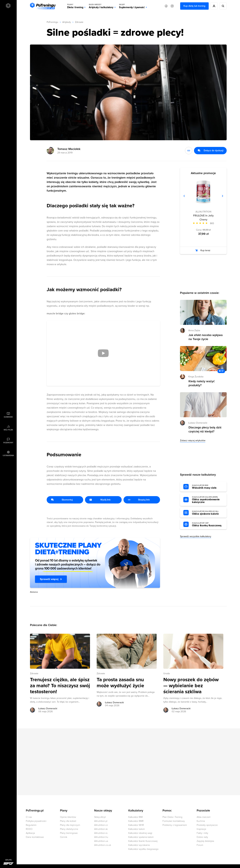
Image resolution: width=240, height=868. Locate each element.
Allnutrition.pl (101, 821)
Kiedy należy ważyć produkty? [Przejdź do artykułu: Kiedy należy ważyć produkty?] (202, 383)
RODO (29, 829)
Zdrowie (79, 22)
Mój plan (8, 430)
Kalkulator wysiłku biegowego (143, 849)
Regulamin (31, 825)
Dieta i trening (75, 6)
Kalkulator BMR (136, 821)
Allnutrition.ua (101, 841)
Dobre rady (202, 837)
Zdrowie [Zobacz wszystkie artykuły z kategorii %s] (34, 673)
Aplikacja (30, 833)
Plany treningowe (69, 833)
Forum (200, 845)
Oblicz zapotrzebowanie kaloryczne (208, 500)
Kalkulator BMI (135, 817)
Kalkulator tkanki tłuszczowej (143, 841)
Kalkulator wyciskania (139, 845)
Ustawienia (8, 455)
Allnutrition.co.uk (103, 845)
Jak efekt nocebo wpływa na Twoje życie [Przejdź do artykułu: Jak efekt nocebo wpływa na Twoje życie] (206, 337)
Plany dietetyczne (69, 829)
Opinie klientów (68, 817)
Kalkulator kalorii (136, 829)
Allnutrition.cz (101, 825)
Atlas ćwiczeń (204, 817)
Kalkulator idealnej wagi (140, 833)
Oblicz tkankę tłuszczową (208, 524)
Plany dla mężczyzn (70, 825)
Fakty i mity (202, 833)
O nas (29, 817)
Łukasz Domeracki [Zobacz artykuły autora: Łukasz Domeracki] (48, 708)
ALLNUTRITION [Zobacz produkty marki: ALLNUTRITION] (203, 212)
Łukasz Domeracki (198, 423)
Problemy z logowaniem (175, 825)
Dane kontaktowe (35, 837)
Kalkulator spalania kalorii (141, 837)
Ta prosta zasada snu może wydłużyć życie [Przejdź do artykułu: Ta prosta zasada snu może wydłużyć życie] (120, 683)
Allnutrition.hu (101, 837)
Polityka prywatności (36, 821)
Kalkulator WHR (136, 825)
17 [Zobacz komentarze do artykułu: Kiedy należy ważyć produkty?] (222, 371)
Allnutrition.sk (101, 829)
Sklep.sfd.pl (100, 817)
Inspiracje (201, 829)
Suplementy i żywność (132, 6)
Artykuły (67, 22)
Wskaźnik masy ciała (208, 487)
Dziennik (8, 417)
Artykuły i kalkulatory (101, 6)
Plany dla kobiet (68, 821)
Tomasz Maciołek (69, 149)
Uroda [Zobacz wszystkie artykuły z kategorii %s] (166, 673)
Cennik (64, 837)
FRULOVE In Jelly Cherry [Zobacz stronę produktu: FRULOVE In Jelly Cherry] (203, 218)
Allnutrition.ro (101, 833)
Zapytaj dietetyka (205, 841)
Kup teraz (205, 250)
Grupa (8, 860)
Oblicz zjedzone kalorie (208, 513)
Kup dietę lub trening (194, 6)
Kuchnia (201, 821)
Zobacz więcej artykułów (193, 441)
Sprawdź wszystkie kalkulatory (196, 536)
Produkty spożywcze (207, 825)
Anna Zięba (194, 330)
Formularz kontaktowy (174, 821)
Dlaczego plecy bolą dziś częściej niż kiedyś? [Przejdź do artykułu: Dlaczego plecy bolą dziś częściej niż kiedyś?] (205, 429)
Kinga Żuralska (196, 377)
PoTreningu (52, 22)
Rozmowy (8, 443)
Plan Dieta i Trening (172, 817)
